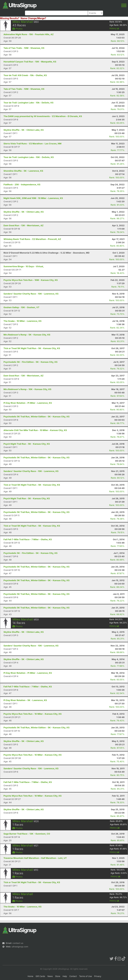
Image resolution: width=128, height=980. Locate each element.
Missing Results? (10, 18)
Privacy (98, 976)
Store (58, 976)
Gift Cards (40, 976)
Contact (73, 976)
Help (65, 976)
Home (30, 976)
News (50, 976)
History (114, 28)
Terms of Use (85, 976)
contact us (18, 943)
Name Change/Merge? (33, 18)
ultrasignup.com (20, 947)
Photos (17, 29)
